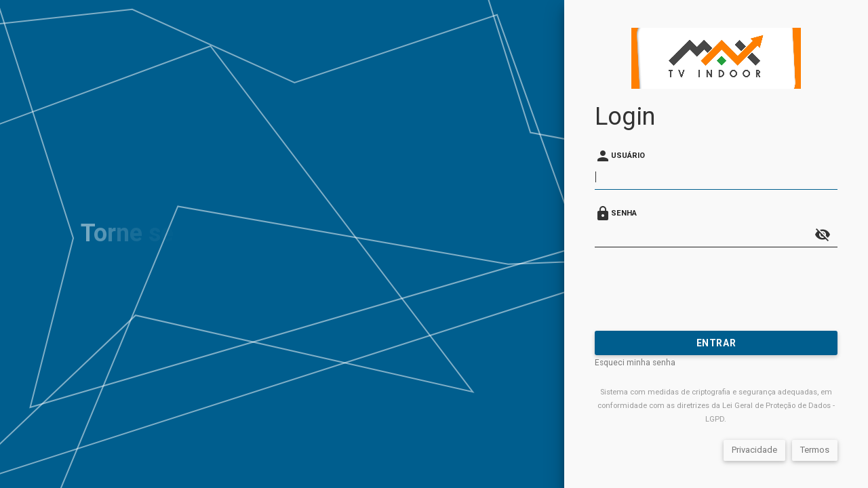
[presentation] (698, 289)
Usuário (628, 156)
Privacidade (754, 450)
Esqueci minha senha (635, 363)
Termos (815, 450)
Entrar (716, 343)
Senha (624, 213)
